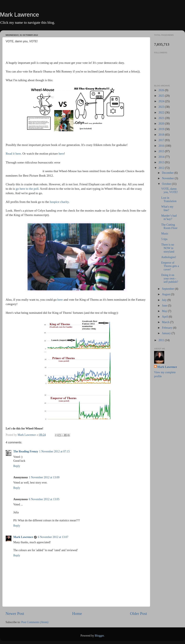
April (165, 317)
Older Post (138, 614)
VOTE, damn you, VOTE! (170, 191)
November (168, 178)
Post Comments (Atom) (35, 622)
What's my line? (167, 208)
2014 (162, 157)
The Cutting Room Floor (169, 226)
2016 (162, 146)
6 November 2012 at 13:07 (53, 537)
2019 (162, 129)
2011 (162, 340)
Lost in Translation (169, 200)
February (167, 328)
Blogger (99, 636)
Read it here (13, 153)
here (61, 153)
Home (77, 614)
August (166, 294)
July (165, 300)
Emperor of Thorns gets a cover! (170, 266)
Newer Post (15, 614)
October (167, 184)
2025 (162, 96)
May (165, 311)
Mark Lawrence (19, 15)
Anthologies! (169, 257)
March (166, 322)
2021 (162, 118)
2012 (162, 168)
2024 (162, 101)
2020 (162, 124)
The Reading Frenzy (26, 451)
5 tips (164, 239)
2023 (162, 107)
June (165, 306)
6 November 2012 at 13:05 (44, 499)
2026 (162, 90)
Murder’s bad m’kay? (169, 217)
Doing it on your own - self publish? (170, 278)
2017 (162, 140)
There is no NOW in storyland (168, 248)
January (167, 333)
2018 (162, 135)
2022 (162, 113)
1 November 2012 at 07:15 (54, 451)
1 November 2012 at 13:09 (44, 477)
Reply (17, 466)
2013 (162, 162)
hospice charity (59, 202)
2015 (162, 151)
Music (165, 234)
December (168, 173)
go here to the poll (27, 189)
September (168, 289)
